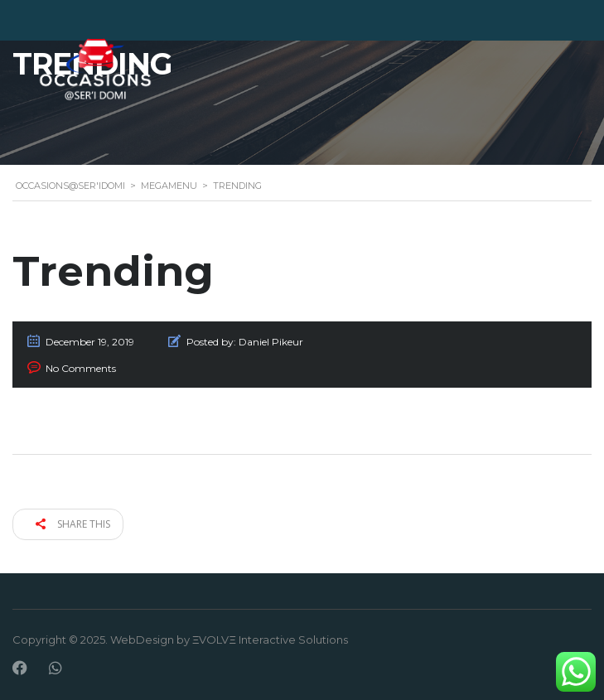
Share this (73, 524)
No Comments (81, 368)
